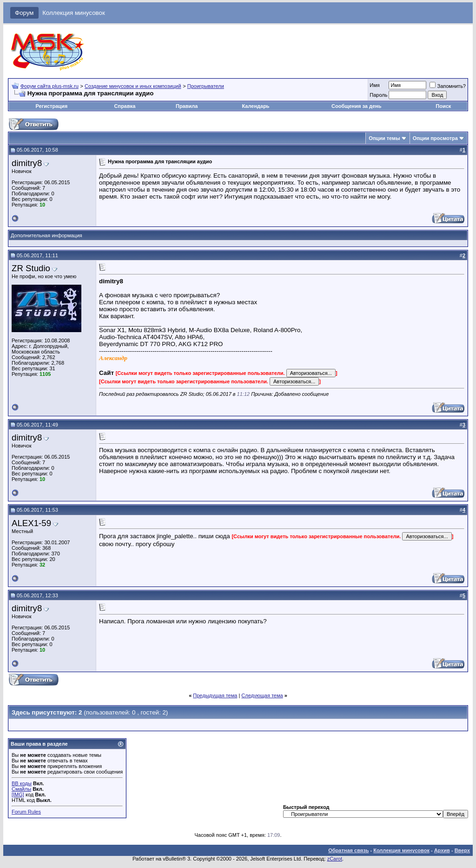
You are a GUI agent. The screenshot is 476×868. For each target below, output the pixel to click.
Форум (24, 13)
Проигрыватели (206, 86)
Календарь (255, 106)
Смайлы (21, 789)
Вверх (462, 850)
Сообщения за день (356, 106)
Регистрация (51, 106)
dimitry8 (27, 163)
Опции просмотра (435, 138)
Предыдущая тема (215, 695)
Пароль (378, 95)
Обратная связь (348, 850)
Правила (187, 106)
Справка (125, 106)
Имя (374, 85)
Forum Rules (26, 812)
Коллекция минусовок (74, 13)
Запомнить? (448, 86)
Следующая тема (262, 695)
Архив (442, 850)
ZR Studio (31, 268)
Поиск (443, 106)
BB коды (22, 783)
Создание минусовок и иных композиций (133, 86)
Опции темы (384, 138)
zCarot (335, 859)
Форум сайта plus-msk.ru (50, 86)
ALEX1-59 (31, 523)
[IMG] (18, 795)
